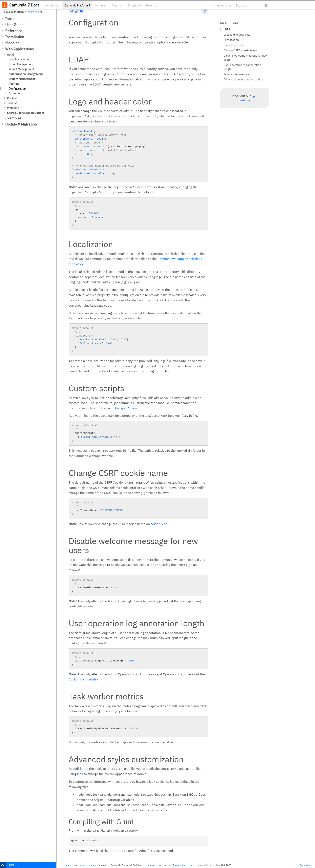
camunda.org (67, 865)
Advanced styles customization (243, 79)
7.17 (31, 12)
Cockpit (12, 98)
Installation (15, 37)
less (80, 774)
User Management (20, 59)
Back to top (306, 865)
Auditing (14, 84)
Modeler (12, 43)
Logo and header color (237, 35)
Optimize (101, 5)
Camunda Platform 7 (77, 5)
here (128, 84)
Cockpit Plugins (126, 408)
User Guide (14, 25)
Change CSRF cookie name (240, 50)
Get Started (52, 5)
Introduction (15, 19)
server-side (159, 524)
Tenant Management (21, 69)
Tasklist (12, 103)
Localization (231, 40)
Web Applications (19, 49)
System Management (22, 79)
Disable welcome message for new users (246, 58)
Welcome (13, 108)
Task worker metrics (236, 74)
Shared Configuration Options (26, 113)
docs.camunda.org (89, 865)
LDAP (227, 29)
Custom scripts (233, 45)
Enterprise (134, 5)
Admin (11, 55)
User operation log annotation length (242, 67)
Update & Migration (21, 124)
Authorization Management (26, 74)
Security (151, 5)
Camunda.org (222, 5)
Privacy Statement (183, 865)
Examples (13, 118)
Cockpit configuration (84, 679)
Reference (14, 31)
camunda (146, 865)
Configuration (17, 89)
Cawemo (117, 5)
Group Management (21, 64)
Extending (15, 93)
